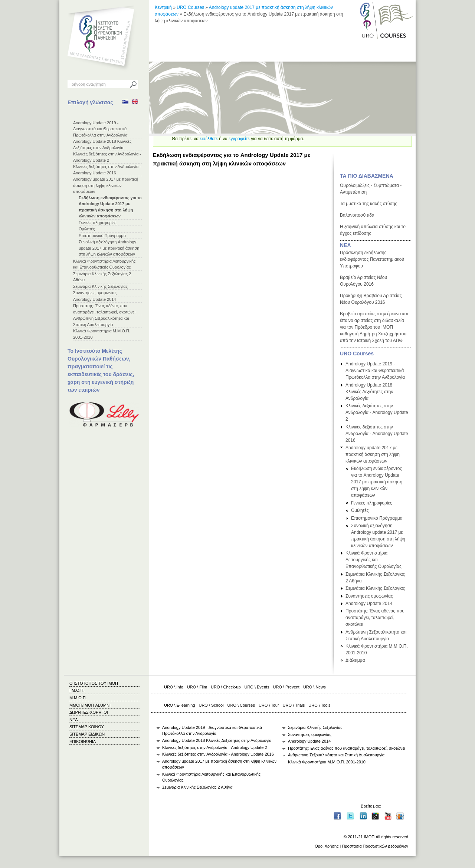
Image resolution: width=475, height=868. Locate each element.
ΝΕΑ (345, 245)
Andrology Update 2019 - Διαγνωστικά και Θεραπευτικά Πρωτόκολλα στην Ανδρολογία (100, 129)
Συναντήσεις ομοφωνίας (95, 293)
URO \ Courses (241, 705)
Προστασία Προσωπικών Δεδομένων (375, 846)
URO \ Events (257, 687)
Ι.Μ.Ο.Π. (77, 690)
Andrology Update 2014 (95, 299)
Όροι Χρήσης (327, 846)
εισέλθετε (209, 139)
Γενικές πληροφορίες (97, 223)
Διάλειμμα (355, 660)
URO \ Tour (269, 705)
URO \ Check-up (226, 687)
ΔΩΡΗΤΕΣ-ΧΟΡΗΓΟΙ (89, 712)
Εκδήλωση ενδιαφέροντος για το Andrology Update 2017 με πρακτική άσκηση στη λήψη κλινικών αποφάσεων (377, 482)
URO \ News (315, 687)
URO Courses (190, 7)
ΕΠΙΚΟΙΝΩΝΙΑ (83, 742)
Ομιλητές (87, 229)
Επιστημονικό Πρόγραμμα (102, 236)
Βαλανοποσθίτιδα (357, 215)
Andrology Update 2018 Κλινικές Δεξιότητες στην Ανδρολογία (369, 392)
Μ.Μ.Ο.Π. (78, 698)
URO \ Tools (319, 705)
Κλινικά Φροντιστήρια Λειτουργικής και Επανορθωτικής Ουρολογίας (374, 560)
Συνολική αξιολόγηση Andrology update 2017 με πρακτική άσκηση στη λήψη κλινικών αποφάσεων (109, 248)
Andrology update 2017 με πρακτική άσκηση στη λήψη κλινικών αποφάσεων (106, 185)
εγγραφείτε (239, 139)
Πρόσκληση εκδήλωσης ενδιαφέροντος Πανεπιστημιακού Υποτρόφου (372, 259)
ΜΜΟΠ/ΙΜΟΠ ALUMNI (90, 705)
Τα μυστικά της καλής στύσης (368, 204)
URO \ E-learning (180, 705)
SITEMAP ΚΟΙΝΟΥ (87, 727)
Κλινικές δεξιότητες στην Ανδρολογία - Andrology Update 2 (377, 412)
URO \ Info (174, 687)
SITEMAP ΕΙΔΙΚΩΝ (87, 734)
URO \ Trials (294, 705)
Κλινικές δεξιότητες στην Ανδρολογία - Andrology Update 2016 (377, 434)
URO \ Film (197, 687)
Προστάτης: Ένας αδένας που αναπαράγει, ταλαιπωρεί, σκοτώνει (375, 618)
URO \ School (211, 705)
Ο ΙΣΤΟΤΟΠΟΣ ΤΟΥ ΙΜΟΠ (94, 683)
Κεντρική (163, 7)
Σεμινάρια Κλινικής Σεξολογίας (100, 286)
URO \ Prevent (286, 687)
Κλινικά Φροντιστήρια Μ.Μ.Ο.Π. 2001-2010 (327, 762)
